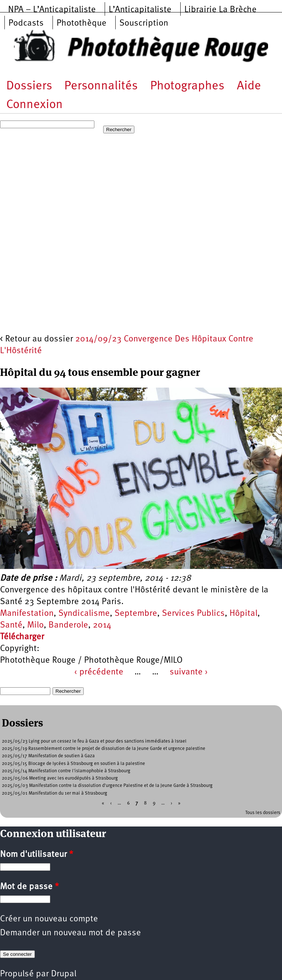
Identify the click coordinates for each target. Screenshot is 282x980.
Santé (11, 625)
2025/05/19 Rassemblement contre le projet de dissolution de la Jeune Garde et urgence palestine (104, 749)
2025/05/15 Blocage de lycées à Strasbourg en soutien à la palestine (73, 764)
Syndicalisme (84, 614)
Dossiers (29, 86)
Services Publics (193, 614)
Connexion (35, 105)
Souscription (144, 23)
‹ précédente (99, 672)
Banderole (68, 625)
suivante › (189, 672)
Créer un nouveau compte (49, 919)
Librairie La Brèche (220, 10)
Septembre (136, 614)
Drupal (64, 974)
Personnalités (101, 86)
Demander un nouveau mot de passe (70, 933)
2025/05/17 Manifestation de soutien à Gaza (48, 756)
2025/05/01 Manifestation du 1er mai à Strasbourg (55, 793)
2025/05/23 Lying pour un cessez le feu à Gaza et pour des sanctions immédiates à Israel (94, 741)
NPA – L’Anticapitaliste (52, 10)
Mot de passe (29, 887)
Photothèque (82, 23)
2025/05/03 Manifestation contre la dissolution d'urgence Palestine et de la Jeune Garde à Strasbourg (107, 786)
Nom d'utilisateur (37, 855)
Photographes (187, 86)
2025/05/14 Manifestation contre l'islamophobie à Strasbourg (66, 771)
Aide (249, 86)
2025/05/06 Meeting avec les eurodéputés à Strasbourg (60, 778)
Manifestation (27, 614)
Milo (35, 625)
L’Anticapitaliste (140, 10)
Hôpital (243, 614)
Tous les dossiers (263, 813)
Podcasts (26, 23)
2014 (102, 625)
